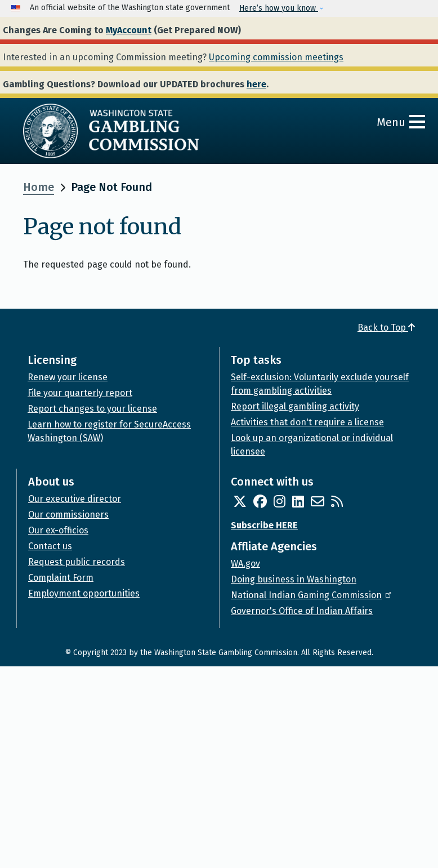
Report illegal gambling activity (295, 406)
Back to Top (386, 328)
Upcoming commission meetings (276, 57)
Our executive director (75, 499)
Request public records (77, 562)
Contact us (50, 546)
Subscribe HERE (264, 525)
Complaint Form (61, 578)
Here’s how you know (279, 8)
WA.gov (245, 564)
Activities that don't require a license (307, 422)
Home (39, 187)
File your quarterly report (80, 393)
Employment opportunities (84, 593)
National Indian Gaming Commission (312, 595)
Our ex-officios (58, 530)
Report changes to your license (92, 409)
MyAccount (129, 30)
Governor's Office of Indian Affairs (302, 611)
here (256, 84)
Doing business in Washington (294, 579)
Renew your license (68, 377)
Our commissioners (68, 515)
